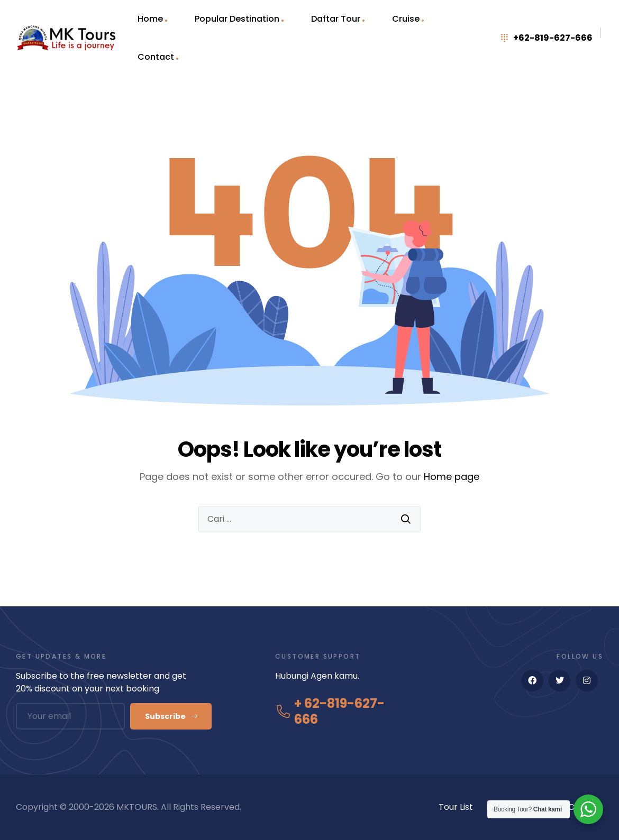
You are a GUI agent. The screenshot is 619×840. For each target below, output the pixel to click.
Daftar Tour (336, 19)
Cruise (406, 19)
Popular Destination (237, 19)
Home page (452, 477)
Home (150, 19)
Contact (156, 57)
